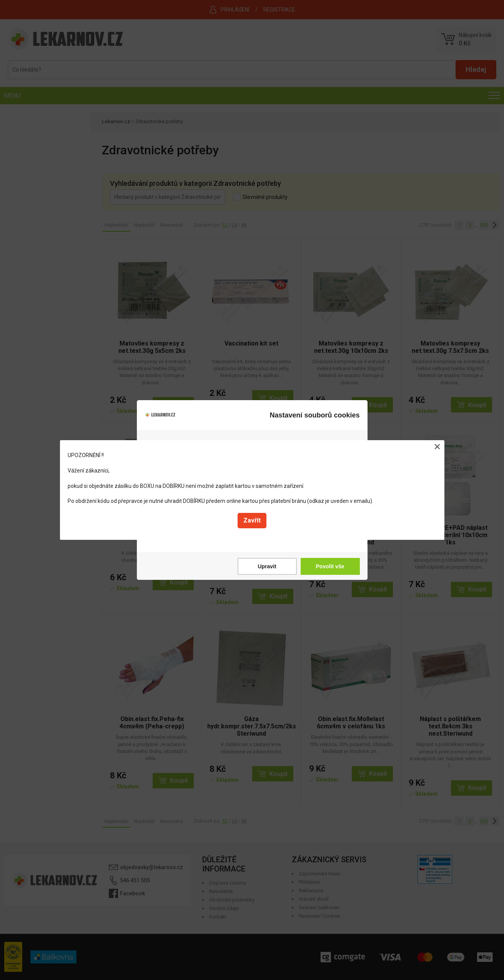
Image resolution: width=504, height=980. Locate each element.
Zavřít (252, 520)
